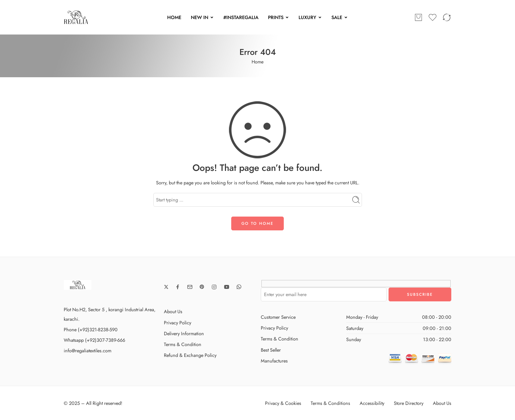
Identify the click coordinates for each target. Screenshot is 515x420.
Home (257, 62)
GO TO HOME (257, 223)
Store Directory (409, 403)
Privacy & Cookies (283, 403)
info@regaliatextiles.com (88, 350)
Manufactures (274, 361)
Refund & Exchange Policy (190, 355)
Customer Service (278, 317)
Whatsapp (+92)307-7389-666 (94, 340)
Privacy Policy (178, 323)
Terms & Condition (183, 344)
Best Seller (271, 350)
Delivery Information (184, 333)
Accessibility (372, 403)
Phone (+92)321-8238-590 (91, 329)
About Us (173, 311)
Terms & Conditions (330, 403)
